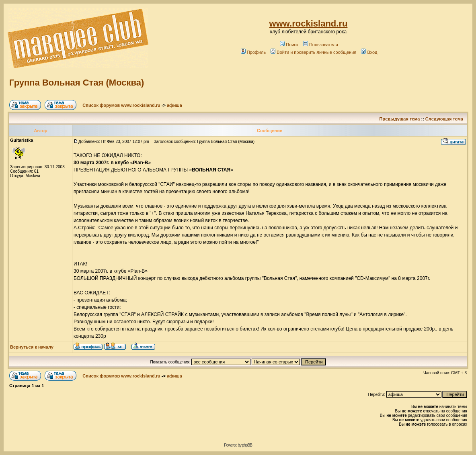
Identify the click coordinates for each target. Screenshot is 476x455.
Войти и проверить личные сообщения (313, 52)
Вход (369, 52)
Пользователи (321, 45)
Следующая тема (444, 119)
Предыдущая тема (400, 119)
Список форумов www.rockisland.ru (121, 105)
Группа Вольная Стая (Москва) (77, 83)
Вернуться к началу (32, 347)
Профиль (253, 52)
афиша (174, 105)
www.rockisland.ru (309, 23)
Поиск (289, 45)
